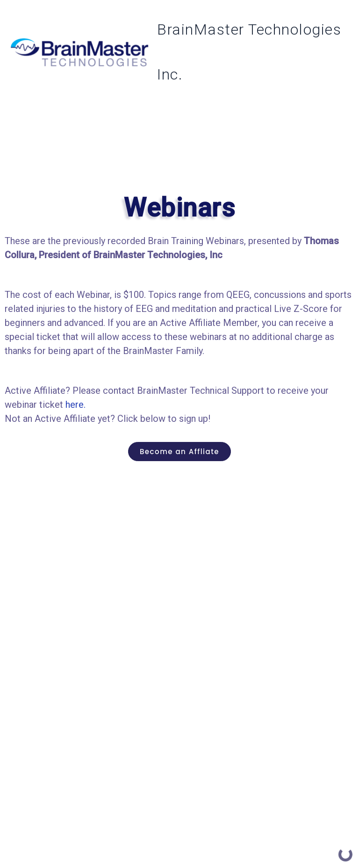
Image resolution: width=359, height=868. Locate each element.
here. (75, 405)
